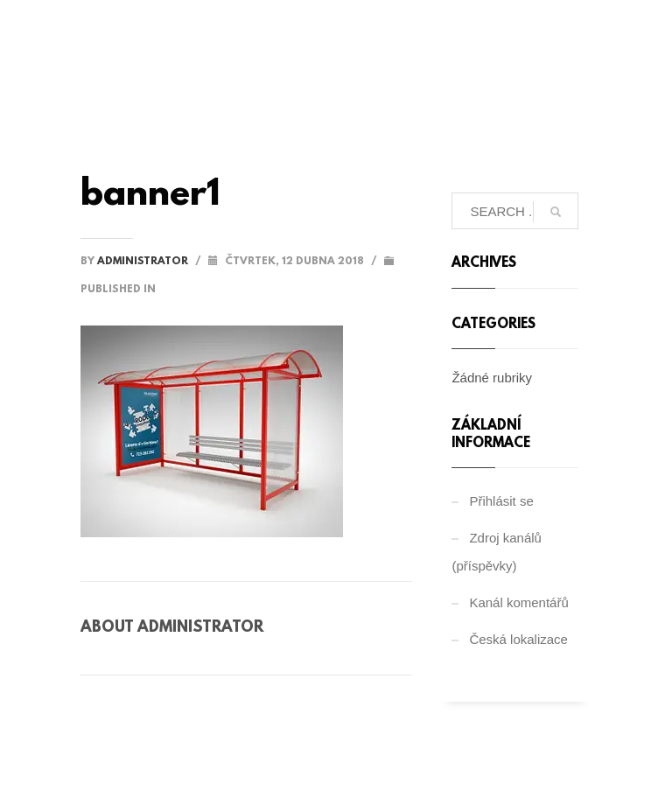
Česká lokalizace (518, 639)
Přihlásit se (501, 501)
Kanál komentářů (518, 602)
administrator (144, 262)
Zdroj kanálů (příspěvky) (497, 552)
